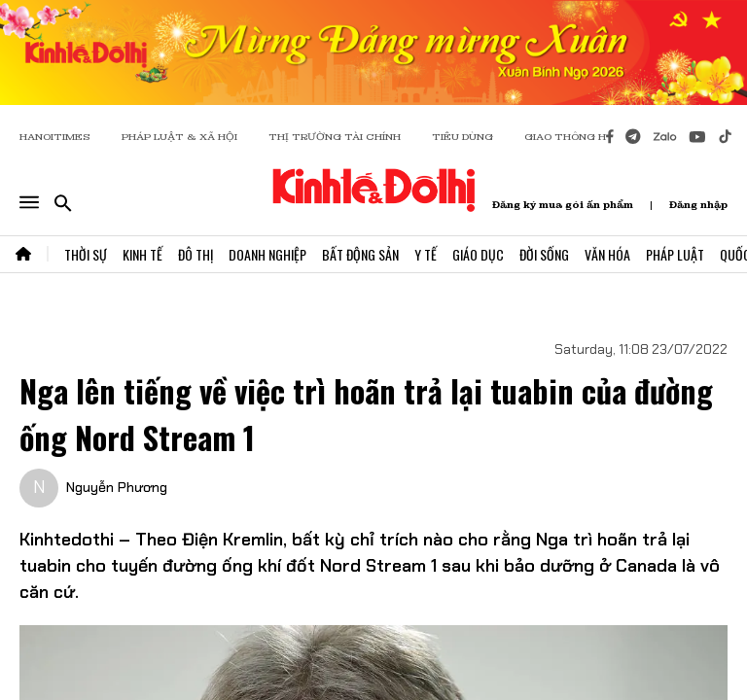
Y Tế (426, 254)
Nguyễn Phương (117, 487)
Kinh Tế (142, 254)
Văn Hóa (607, 254)
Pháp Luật (675, 254)
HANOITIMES (55, 137)
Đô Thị (196, 254)
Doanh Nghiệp (267, 254)
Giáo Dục (478, 254)
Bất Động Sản (360, 254)
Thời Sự (86, 254)
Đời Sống (544, 254)
